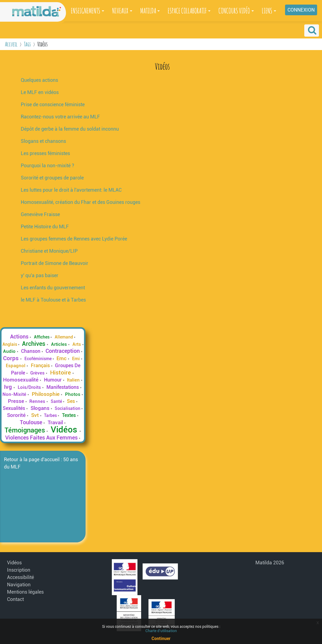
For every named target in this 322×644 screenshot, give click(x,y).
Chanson (31, 351)
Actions (20, 337)
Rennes (38, 401)
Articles (60, 344)
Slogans (41, 408)
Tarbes (51, 415)
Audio (10, 351)
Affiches (42, 337)
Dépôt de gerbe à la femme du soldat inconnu (70, 129)
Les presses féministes (45, 153)
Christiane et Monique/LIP (49, 251)
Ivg (9, 387)
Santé (57, 401)
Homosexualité (21, 380)
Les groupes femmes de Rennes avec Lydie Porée (74, 239)
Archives (34, 344)
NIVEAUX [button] (120, 11)
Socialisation (68, 408)
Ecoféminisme (38, 359)
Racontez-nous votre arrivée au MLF (60, 117)
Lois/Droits (30, 387)
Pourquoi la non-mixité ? (48, 166)
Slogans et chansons (43, 141)
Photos (73, 394)
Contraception (63, 351)
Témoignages (26, 430)
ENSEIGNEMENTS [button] (86, 11)
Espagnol (16, 366)
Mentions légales (25, 592)
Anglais (10, 344)
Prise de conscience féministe (53, 105)
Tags (27, 44)
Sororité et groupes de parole (52, 178)
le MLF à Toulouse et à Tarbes (53, 300)
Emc (62, 358)
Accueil (11, 44)
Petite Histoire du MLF (45, 227)
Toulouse (32, 422)
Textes (70, 415)
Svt (36, 415)
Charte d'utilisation (161, 631)
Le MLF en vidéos (40, 92)
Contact (15, 599)
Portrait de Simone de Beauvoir (55, 263)
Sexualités (15, 408)
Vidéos (65, 430)
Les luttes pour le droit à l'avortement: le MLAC (71, 190)
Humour (53, 380)
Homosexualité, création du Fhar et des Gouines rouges (80, 202)
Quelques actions (39, 80)
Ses (71, 401)
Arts (77, 344)
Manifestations (63, 387)
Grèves (38, 373)
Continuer (161, 639)
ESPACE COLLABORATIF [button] (187, 11)
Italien (74, 380)
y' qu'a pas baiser (40, 275)
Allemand (64, 337)
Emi (77, 359)
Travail (56, 422)
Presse (17, 401)
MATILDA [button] (148, 11)
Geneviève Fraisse (40, 214)
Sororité (17, 415)
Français (41, 365)
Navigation (19, 585)
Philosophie (46, 394)
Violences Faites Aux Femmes (42, 438)
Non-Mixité (15, 394)
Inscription (19, 570)
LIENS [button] (267, 11)
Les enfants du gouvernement (53, 288)
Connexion (301, 10)
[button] (312, 31)
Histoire (61, 373)
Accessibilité (20, 577)
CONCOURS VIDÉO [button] (234, 11)
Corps (12, 358)
